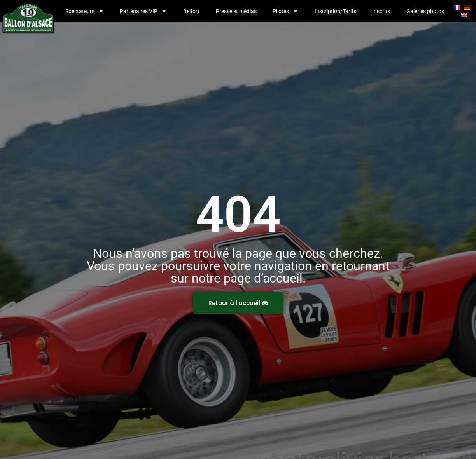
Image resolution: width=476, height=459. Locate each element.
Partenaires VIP (143, 11)
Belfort (191, 11)
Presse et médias (236, 11)
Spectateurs (85, 11)
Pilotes (285, 11)
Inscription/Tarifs (335, 11)
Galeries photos (425, 11)
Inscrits (381, 11)
